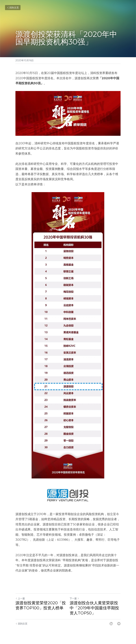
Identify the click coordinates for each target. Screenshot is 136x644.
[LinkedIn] (111, 624)
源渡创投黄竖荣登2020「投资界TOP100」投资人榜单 (41, 605)
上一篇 (20, 598)
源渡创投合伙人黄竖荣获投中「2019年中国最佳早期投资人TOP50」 (94, 608)
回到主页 (13, 8)
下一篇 (74, 598)
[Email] (119, 624)
